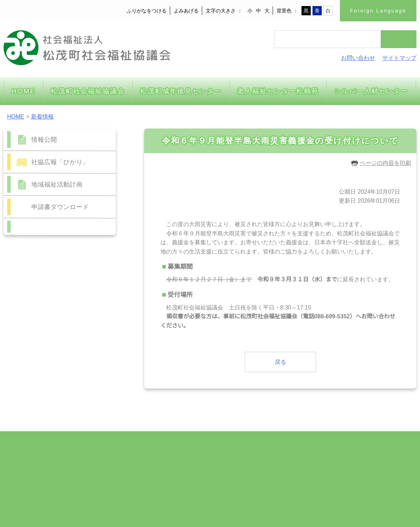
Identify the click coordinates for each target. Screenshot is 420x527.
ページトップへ (390, 427)
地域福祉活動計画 (57, 184)
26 (83, 347)
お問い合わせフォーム (63, 229)
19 (83, 337)
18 (72, 337)
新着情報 (42, 116)
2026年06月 (60, 295)
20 (95, 337)
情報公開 (44, 139)
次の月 (79, 369)
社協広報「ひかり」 (60, 162)
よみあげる (187, 11)
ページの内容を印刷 (381, 163)
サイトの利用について (337, 487)
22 (36, 347)
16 (48, 337)
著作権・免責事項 (389, 487)
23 (48, 347)
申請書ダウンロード (60, 207)
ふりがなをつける (147, 11)
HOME (15, 116)
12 (83, 328)
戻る (280, 362)
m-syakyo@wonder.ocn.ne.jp (60, 487)
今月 (60, 369)
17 (59, 337)
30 (48, 357)
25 (72, 347)
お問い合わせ (358, 58)
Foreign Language (378, 11)
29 (36, 357)
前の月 (41, 369)
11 (72, 328)
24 (59, 347)
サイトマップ (399, 58)
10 (59, 328)
